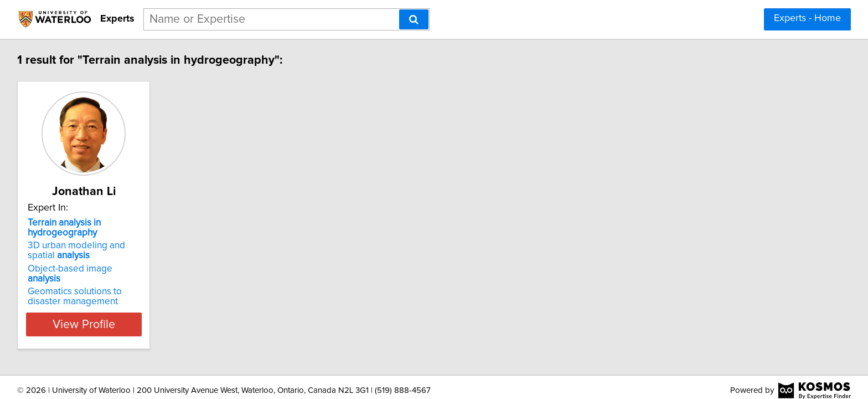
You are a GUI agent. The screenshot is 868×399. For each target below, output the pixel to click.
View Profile (99, 314)
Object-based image (89, 269)
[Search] (414, 19)
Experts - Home (807, 18)
